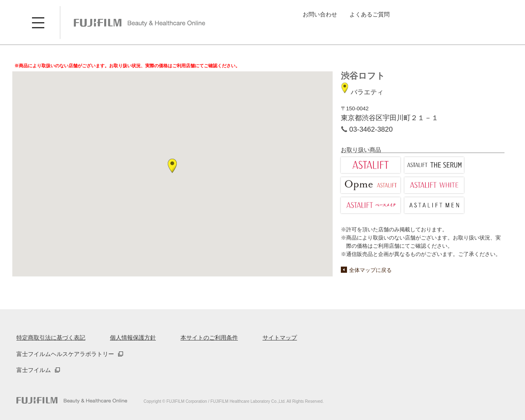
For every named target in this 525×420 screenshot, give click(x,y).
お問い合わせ (320, 14)
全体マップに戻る (370, 270)
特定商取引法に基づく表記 (51, 338)
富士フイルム (34, 370)
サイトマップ (280, 338)
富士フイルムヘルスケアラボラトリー (65, 354)
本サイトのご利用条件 (209, 338)
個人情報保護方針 (133, 338)
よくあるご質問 (370, 14)
